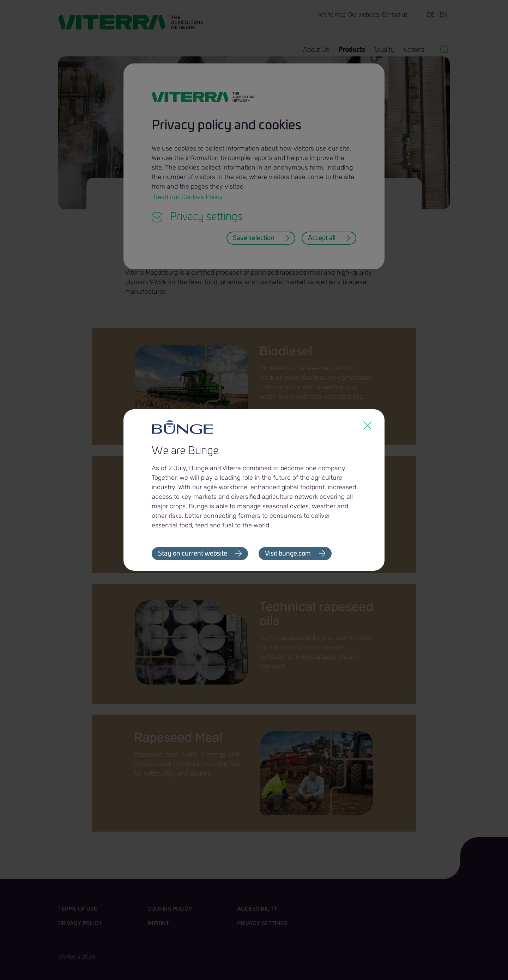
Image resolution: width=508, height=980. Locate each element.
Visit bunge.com (288, 554)
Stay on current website (193, 554)
